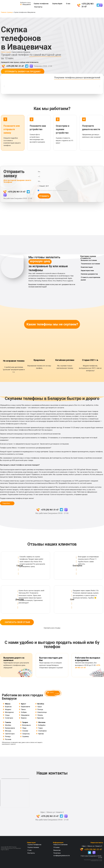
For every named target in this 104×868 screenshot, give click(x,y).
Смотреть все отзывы (52, 628)
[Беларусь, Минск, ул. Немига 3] (15, 793)
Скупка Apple (57, 4)
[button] (4, 86)
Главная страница (7, 12)
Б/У (47, 186)
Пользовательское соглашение (11, 848)
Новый (42, 186)
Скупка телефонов (41, 4)
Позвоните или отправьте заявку (12, 129)
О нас (68, 4)
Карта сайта (5, 850)
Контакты (38, 7)
